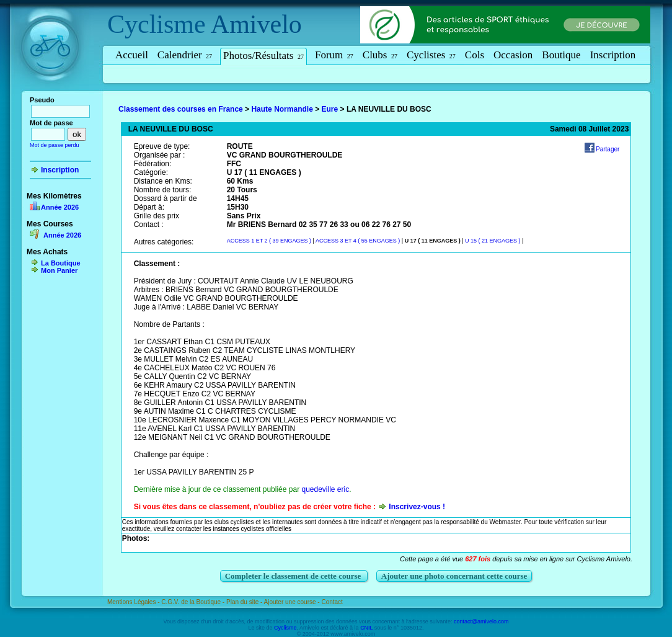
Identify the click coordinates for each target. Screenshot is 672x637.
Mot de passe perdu (55, 145)
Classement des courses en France (181, 109)
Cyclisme (157, 24)
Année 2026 (60, 207)
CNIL (366, 628)
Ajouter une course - (293, 602)
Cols (475, 55)
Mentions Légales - (134, 602)
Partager (608, 149)
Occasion (513, 55)
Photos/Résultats (263, 56)
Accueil (132, 55)
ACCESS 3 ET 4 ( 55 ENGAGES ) (358, 241)
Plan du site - (245, 602)
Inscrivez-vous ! (417, 507)
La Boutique (61, 263)
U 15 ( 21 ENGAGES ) (493, 241)
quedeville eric (325, 489)
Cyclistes (431, 55)
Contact (332, 602)
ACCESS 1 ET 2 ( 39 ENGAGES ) (269, 241)
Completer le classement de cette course (294, 576)
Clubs (380, 55)
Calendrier (185, 55)
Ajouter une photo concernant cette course (454, 576)
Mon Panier (59, 270)
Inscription (613, 55)
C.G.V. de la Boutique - (194, 602)
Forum (334, 55)
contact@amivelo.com (481, 621)
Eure (330, 109)
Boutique (561, 55)
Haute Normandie (282, 109)
